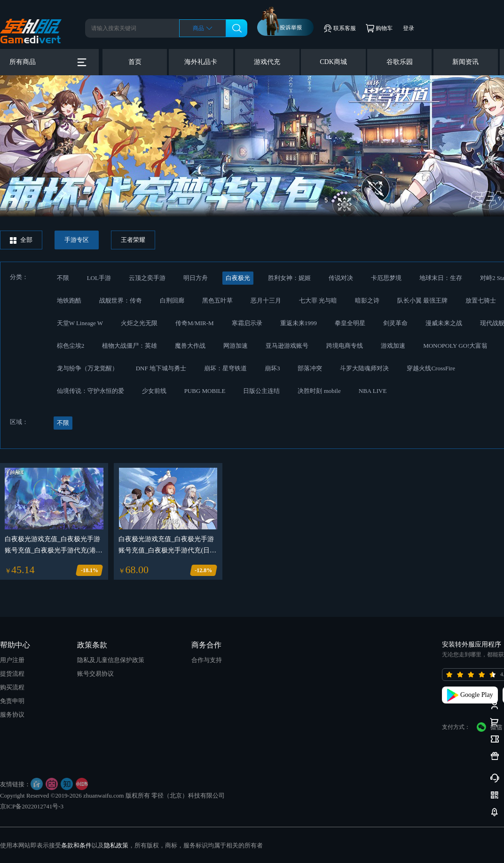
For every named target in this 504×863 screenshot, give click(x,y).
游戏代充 (267, 62)
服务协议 (12, 715)
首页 (135, 62)
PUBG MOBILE (205, 391)
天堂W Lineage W (80, 323)
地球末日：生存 (441, 278)
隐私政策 (116, 845)
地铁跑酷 (69, 300)
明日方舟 (196, 278)
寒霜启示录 (247, 323)
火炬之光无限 (139, 323)
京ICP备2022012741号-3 (32, 806)
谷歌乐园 (400, 62)
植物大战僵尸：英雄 (130, 346)
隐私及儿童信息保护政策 (111, 660)
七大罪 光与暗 (318, 300)
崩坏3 (272, 368)
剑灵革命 (395, 323)
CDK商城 (333, 62)
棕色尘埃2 (71, 346)
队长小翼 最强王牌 (422, 300)
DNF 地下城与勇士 (161, 368)
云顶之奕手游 (147, 278)
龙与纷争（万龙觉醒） (87, 368)
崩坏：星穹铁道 (225, 368)
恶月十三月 (266, 300)
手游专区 (77, 240)
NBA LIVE (373, 391)
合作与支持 (207, 660)
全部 (21, 240)
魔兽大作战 (190, 346)
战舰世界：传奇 (121, 300)
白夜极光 (238, 278)
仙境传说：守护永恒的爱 (91, 391)
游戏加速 (393, 346)
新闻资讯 (465, 62)
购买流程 (12, 687)
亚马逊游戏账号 (287, 346)
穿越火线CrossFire (431, 368)
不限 (63, 278)
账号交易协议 (95, 674)
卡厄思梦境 (386, 278)
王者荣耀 (133, 240)
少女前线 (154, 391)
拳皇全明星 (350, 323)
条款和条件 (76, 845)
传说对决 (341, 278)
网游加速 (236, 346)
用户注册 (12, 660)
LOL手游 (99, 278)
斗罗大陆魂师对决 (364, 368)
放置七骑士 (481, 300)
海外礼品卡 (201, 62)
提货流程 (12, 674)
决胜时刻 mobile (319, 391)
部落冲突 (310, 368)
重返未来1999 (299, 323)
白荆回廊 (172, 300)
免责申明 (12, 701)
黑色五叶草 (217, 300)
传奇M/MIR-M (195, 323)
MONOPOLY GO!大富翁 (455, 346)
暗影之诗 (367, 300)
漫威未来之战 (444, 323)
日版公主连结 (261, 391)
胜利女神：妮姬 (289, 278)
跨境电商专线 (345, 346)
